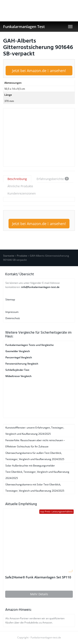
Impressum (12, 312)
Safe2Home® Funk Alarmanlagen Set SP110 (38, 577)
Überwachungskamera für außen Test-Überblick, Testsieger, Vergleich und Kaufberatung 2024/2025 (35, 456)
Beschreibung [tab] (17, 179)
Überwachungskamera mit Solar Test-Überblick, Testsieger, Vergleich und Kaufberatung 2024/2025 (35, 488)
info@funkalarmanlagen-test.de (40, 287)
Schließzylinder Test (17, 370)
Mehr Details (39, 594)
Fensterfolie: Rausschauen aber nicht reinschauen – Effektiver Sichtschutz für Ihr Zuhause (35, 443)
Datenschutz (13, 318)
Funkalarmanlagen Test (24, 27)
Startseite (9, 256)
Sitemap (10, 299)
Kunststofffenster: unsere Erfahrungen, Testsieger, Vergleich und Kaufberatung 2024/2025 (35, 431)
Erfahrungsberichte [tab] (53, 179)
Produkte (22, 256)
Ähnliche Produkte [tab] (20, 186)
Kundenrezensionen (22, 193)
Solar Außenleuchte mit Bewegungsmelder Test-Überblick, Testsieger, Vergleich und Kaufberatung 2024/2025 (37, 472)
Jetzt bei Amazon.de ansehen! (39, 71)
